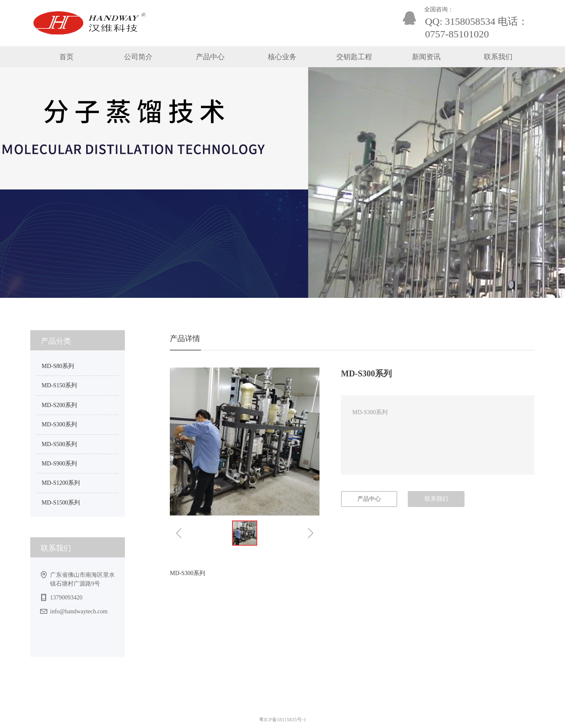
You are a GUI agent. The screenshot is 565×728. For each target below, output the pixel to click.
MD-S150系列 (59, 385)
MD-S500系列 (59, 444)
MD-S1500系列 (61, 503)
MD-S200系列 (59, 405)
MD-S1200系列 (61, 483)
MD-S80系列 (58, 366)
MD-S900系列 (59, 464)
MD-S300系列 (59, 424)
